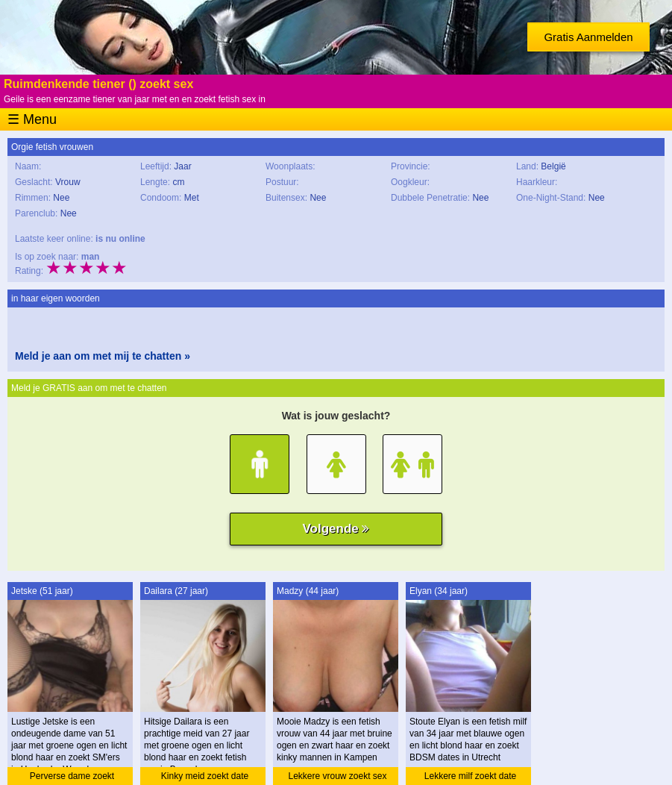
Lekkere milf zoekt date (470, 776)
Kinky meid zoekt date (205, 776)
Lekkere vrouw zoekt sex (337, 776)
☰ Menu (32, 119)
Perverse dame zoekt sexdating (72, 778)
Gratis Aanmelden (588, 37)
